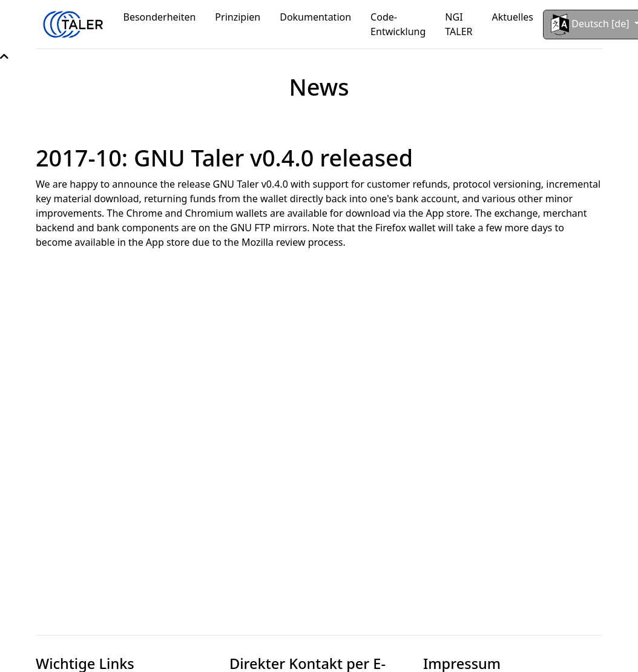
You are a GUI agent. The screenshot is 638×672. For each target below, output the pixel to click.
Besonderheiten (160, 17)
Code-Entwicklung (398, 24)
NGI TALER (459, 24)
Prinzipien (238, 17)
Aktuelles (513, 17)
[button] (4, 56)
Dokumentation (315, 17)
